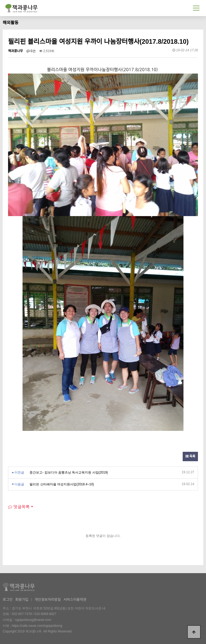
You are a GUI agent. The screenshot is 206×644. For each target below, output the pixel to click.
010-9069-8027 (45, 614)
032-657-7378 (22, 614)
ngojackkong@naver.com (33, 620)
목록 (190, 456)
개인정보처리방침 (48, 600)
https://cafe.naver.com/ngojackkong (37, 626)
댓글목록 (19, 507)
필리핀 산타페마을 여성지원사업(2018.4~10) (62, 484)
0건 (31, 51)
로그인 (8, 600)
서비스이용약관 (75, 600)
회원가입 (22, 600)
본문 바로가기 (0, 0)
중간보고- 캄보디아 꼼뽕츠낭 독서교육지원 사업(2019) (69, 472)
